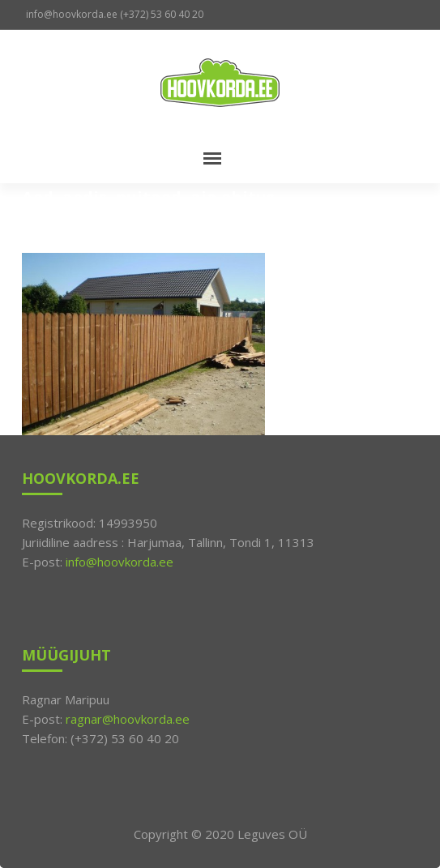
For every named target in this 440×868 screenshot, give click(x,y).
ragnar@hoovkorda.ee (128, 719)
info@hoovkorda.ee (120, 562)
